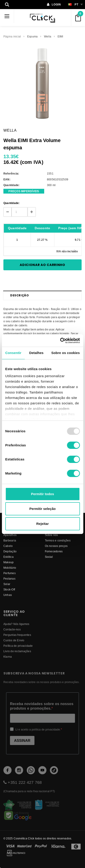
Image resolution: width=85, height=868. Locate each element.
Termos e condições (58, 540)
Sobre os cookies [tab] (66, 353)
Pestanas (9, 579)
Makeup (8, 562)
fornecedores (54, 551)
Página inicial (12, 36)
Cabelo (8, 546)
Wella (48, 36)
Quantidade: (12, 203)
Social (49, 557)
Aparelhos (10, 535)
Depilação (10, 551)
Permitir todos (43, 494)
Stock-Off (9, 589)
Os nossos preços (56, 546)
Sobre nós (51, 535)
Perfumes (10, 573)
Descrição (19, 295)
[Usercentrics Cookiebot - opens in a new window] (61, 341)
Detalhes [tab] (36, 353)
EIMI (60, 36)
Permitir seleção (43, 509)
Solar (7, 584)
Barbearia (10, 540)
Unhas (8, 595)
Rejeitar (42, 524)
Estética (8, 557)
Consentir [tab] (13, 353)
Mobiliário (10, 568)
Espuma (32, 36)
